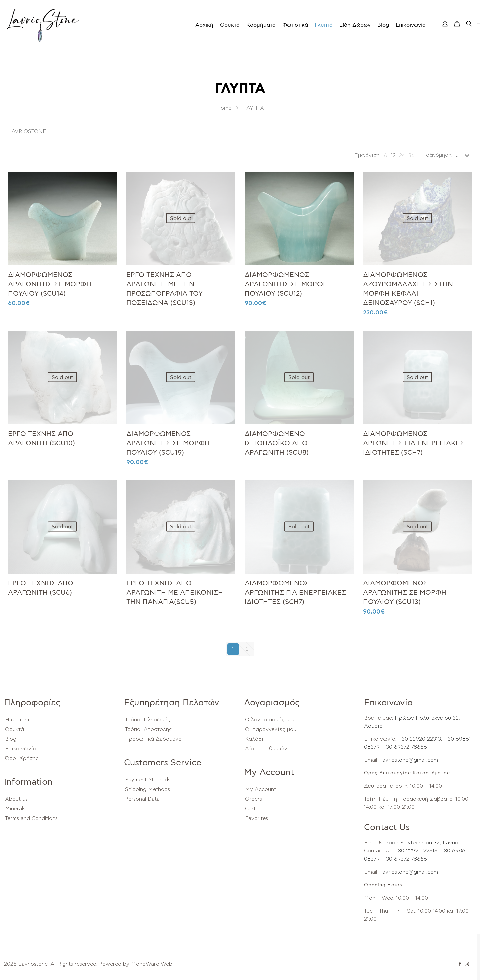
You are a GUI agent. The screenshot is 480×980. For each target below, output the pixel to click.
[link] (386, 155)
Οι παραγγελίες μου (271, 729)
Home (224, 108)
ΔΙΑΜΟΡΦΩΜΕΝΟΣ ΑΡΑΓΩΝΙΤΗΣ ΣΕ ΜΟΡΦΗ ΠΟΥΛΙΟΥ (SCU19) (168, 443)
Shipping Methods (147, 789)
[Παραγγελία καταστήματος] (448, 155)
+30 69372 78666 (404, 747)
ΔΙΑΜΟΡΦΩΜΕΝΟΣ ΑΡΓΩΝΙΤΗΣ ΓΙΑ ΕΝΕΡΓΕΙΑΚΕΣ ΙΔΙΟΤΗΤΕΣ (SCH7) (414, 443)
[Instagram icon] (467, 964)
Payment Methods (148, 780)
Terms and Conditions (31, 818)
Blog (11, 739)
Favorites (256, 818)
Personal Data (142, 799)
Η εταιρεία (19, 720)
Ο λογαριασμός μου (270, 720)
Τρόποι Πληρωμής (148, 720)
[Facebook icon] (460, 964)
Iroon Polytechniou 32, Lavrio (422, 843)
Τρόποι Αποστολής (148, 729)
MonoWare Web (152, 964)
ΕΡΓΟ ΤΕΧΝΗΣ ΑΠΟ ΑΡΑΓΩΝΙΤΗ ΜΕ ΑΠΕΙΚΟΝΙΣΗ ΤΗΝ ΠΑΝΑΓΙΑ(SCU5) (175, 593)
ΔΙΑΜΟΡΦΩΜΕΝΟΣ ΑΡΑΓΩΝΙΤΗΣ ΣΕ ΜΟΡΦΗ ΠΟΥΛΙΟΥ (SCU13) (405, 593)
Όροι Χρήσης (22, 758)
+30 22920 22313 (419, 739)
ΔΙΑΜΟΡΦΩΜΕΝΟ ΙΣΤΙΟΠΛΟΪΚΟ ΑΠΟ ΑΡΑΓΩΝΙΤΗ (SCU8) (277, 443)
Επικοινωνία (21, 749)
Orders (253, 799)
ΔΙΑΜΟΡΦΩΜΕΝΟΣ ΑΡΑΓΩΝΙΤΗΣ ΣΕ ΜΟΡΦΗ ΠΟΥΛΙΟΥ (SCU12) (286, 284)
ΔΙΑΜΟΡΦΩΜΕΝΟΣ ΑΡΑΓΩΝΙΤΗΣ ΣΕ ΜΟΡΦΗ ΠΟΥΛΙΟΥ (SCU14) (50, 284)
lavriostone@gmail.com (410, 760)
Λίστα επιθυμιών (266, 749)
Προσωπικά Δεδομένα (153, 739)
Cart (250, 809)
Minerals (15, 809)
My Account (260, 789)
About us (16, 799)
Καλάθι (254, 739)
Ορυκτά (14, 729)
